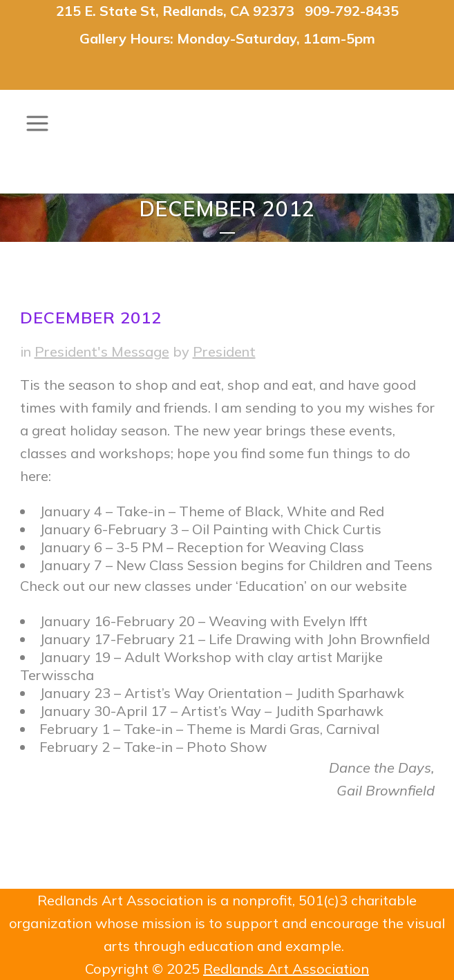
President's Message (102, 351)
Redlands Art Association (286, 969)
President (224, 351)
